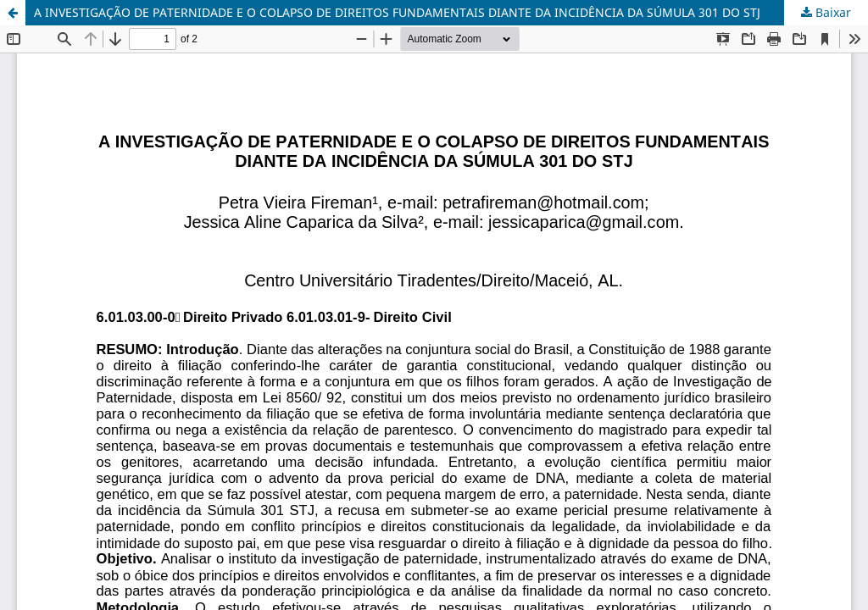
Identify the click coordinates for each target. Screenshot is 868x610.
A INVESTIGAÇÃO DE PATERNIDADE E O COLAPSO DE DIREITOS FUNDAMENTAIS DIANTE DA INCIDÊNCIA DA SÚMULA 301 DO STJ (397, 12)
